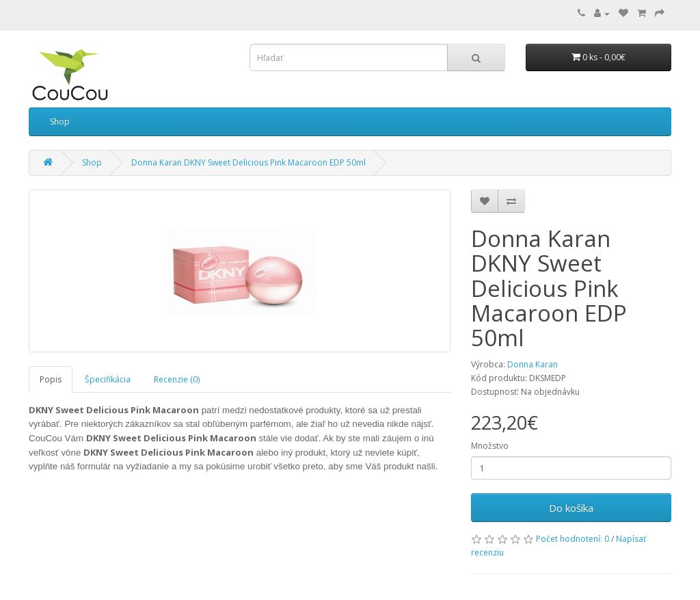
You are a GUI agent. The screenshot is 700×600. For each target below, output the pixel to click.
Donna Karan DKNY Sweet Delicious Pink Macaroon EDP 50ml (248, 162)
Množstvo (490, 446)
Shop (60, 121)
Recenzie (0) (177, 379)
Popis (51, 379)
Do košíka (571, 508)
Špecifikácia (108, 379)
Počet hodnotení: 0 (573, 539)
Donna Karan (533, 364)
